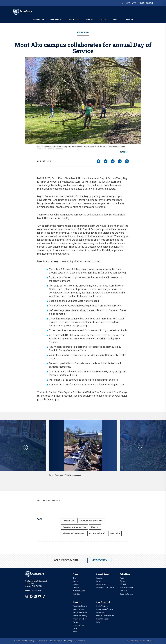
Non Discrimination (56, 641)
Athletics (103, 20)
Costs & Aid (72, 20)
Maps (122, 578)
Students (95, 527)
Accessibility (68, 641)
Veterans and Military (80, 619)
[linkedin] (113, 162)
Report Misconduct (103, 619)
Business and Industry (80, 616)
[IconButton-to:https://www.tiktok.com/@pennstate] (44, 596)
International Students (80, 613)
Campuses (76, 588)
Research (89, 20)
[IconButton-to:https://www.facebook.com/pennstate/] (31, 596)
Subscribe (99, 560)
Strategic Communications (105, 616)
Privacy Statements (42, 641)
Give (128, 3)
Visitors (75, 622)
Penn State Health (79, 591)
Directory (123, 581)
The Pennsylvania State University (24, 641)
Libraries (123, 584)
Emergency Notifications (104, 609)
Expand (123, 152)
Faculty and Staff (97, 533)
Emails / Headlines (102, 606)
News (115, 20)
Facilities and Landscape (74, 527)
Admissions (55, 20)
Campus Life (69, 521)
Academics (37, 20)
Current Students (78, 609)
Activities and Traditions (91, 521)
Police (98, 622)
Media (75, 632)
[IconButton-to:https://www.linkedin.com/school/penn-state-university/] (35, 596)
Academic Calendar (126, 588)
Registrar (99, 578)
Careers (75, 581)
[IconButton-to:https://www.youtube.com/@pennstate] (40, 596)
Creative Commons (55, 149)
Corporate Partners (126, 594)
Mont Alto (83, 32)
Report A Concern (146, 3)
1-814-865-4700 (36, 591)
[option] (83, 449)
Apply (134, 3)
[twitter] (106, 162)
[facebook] (98, 162)
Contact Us (76, 594)
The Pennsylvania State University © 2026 (140, 641)
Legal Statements (80, 641)
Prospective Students (80, 606)
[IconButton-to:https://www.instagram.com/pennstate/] (27, 596)
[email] (120, 162)
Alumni (75, 629)
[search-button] (122, 3)
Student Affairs (101, 584)
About (128, 20)
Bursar (98, 581)
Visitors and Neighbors (73, 533)
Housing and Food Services (105, 588)
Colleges (75, 584)
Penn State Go (101, 613)
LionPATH (123, 591)
